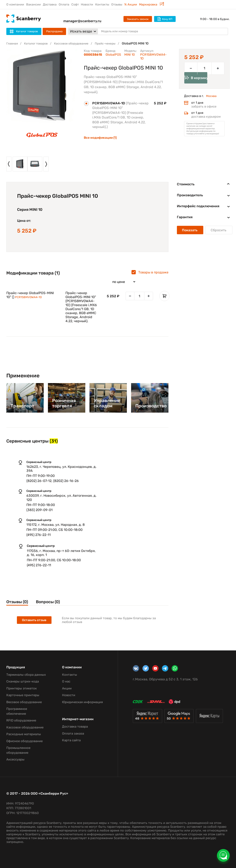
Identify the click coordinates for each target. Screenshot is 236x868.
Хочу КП (165, 19)
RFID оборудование (21, 720)
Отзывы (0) (18, 602)
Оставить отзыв (35, 621)
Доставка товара (75, 727)
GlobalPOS (113, 55)
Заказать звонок (138, 19)
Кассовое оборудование (75, 43)
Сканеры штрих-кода (23, 681)
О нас (66, 681)
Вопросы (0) (54, 602)
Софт (75, 5)
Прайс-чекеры (111, 43)
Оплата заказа (73, 733)
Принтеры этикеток (22, 688)
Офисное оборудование (24, 741)
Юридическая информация (82, 702)
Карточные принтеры (23, 695)
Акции (67, 688)
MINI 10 (130, 55)
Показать (190, 230)
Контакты (102, 5)
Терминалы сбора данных (26, 675)
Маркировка (152, 5)
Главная (12, 43)
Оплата (64, 5)
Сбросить (219, 230)
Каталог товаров (38, 43)
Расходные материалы (24, 734)
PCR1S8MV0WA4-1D (30, 297)
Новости (87, 5)
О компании (15, 5)
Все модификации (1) (101, 138)
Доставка (50, 5)
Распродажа (54, 31)
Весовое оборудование (24, 702)
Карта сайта (71, 740)
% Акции (131, 5)
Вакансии (33, 5)
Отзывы (117, 5)
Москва (212, 102)
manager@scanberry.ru (82, 21)
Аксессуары (15, 759)
